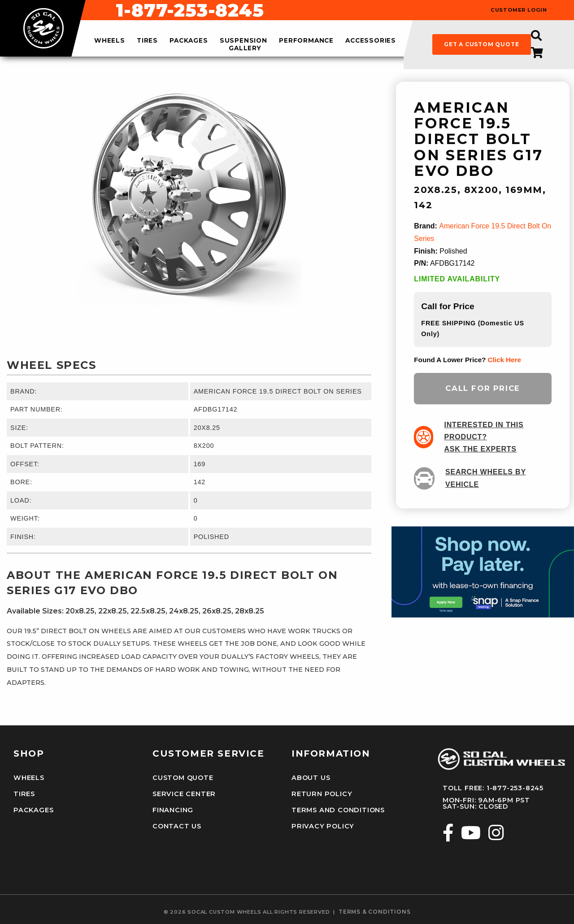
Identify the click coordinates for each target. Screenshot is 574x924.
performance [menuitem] (306, 41)
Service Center (183, 793)
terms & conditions (374, 911)
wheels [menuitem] (110, 41)
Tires (24, 793)
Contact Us (177, 825)
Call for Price (483, 388)
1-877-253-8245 (349, 10)
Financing (173, 809)
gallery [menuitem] (245, 48)
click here (504, 359)
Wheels (29, 778)
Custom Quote (183, 778)
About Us (311, 778)
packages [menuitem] (189, 41)
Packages (33, 809)
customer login (519, 10)
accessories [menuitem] (371, 41)
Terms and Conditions (337, 809)
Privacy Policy (322, 825)
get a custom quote (481, 44)
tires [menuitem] (147, 41)
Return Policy (321, 793)
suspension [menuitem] (244, 41)
